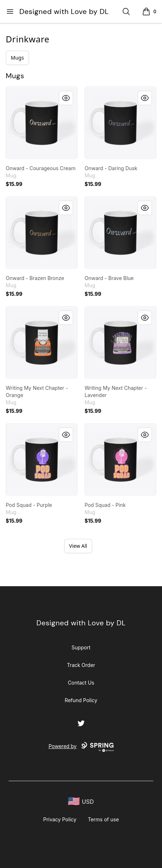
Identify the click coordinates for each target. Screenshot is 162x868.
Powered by (81, 747)
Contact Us (81, 683)
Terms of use (103, 819)
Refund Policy (81, 700)
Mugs (17, 58)
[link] (42, 123)
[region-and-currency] (81, 801)
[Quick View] (66, 98)
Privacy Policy (60, 819)
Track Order (81, 665)
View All (78, 546)
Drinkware (28, 39)
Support (81, 647)
